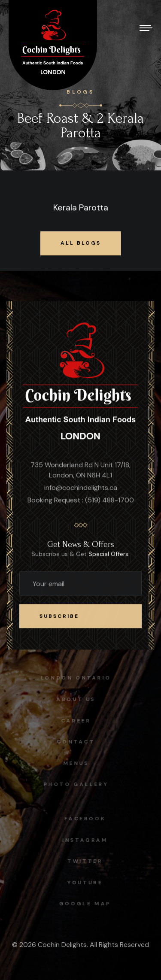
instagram (87, 840)
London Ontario (74, 678)
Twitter (87, 861)
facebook (87, 819)
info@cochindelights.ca (81, 488)
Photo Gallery (74, 784)
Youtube (87, 883)
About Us (74, 699)
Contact (74, 742)
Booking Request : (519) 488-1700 (81, 500)
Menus (74, 763)
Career (74, 721)
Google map (87, 904)
